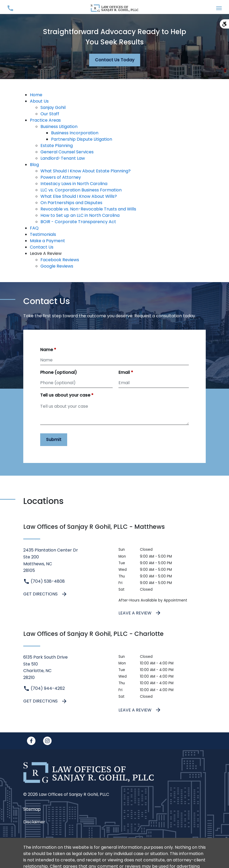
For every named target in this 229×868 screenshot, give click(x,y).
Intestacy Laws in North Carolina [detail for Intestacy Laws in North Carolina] (74, 184)
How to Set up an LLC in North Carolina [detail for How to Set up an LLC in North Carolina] (80, 215)
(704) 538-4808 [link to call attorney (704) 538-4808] (44, 581)
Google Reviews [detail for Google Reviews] (57, 266)
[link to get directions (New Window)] (67, 560)
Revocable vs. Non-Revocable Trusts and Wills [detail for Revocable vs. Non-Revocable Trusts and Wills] (88, 209)
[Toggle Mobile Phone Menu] (10, 8)
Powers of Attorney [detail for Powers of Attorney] (61, 177)
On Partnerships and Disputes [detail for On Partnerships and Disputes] (71, 203)
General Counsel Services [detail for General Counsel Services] (67, 152)
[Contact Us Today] (115, 60)
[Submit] (54, 440)
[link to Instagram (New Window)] (47, 741)
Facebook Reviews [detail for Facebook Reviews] (60, 260)
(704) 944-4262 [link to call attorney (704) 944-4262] (44, 688)
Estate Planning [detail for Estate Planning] (57, 146)
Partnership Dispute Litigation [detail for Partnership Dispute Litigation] (82, 139)
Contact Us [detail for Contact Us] (42, 247)
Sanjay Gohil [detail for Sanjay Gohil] (53, 107)
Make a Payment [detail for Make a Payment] (47, 241)
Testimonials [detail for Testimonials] (43, 234)
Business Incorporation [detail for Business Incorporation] (75, 133)
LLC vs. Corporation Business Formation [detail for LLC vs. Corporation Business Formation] (81, 190)
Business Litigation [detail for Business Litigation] (59, 127)
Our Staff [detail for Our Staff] (50, 114)
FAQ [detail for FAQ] (34, 228)
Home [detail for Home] (36, 95)
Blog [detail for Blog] (34, 165)
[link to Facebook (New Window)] (31, 741)
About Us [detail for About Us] (39, 101)
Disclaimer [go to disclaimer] (34, 822)
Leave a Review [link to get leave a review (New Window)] (140, 613)
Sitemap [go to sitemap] (32, 809)
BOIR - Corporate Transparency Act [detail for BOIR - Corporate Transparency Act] (78, 222)
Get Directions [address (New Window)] (45, 594)
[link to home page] (114, 8)
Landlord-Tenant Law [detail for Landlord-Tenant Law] (63, 158)
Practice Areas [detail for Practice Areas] (45, 120)
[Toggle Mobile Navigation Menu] (219, 8)
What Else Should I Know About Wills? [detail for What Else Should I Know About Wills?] (79, 196)
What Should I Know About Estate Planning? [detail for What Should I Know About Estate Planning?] (86, 171)
